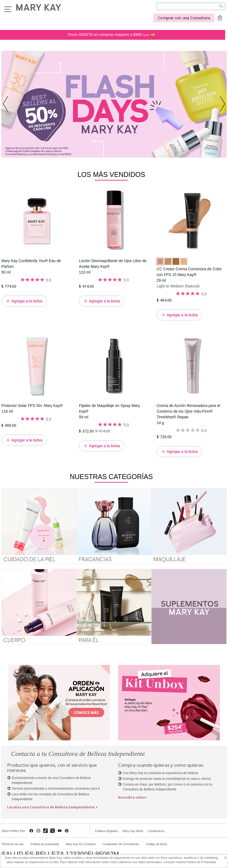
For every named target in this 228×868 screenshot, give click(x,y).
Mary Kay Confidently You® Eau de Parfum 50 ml (31, 266)
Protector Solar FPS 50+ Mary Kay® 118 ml (32, 408)
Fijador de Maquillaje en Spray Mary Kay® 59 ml (109, 411)
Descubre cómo (132, 797)
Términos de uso (13, 844)
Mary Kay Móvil (133, 831)
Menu (8, 9)
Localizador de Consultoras (121, 844)
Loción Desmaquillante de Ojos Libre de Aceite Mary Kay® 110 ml (113, 266)
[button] (7, 104)
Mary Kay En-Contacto (81, 844)
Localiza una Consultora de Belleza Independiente (51, 807)
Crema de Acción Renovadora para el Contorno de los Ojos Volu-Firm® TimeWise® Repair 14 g (188, 414)
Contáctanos (156, 831)
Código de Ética (156, 844)
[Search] (191, 6)
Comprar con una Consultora (184, 18)
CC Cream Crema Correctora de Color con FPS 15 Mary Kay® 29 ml (189, 275)
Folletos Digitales (107, 831)
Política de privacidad (45, 844)
